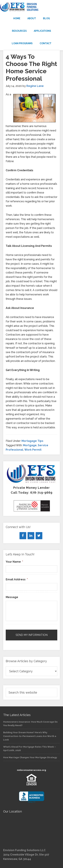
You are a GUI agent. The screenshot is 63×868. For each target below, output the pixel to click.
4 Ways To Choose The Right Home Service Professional (31, 67)
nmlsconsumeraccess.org (32, 770)
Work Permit (33, 450)
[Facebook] (23, 536)
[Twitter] (39, 536)
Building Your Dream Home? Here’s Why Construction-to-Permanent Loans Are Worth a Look (30, 736)
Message (12, 597)
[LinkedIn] (31, 536)
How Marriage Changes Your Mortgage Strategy (30, 757)
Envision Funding (32, 7)
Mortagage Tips (32, 441)
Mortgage (30, 445)
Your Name (14, 562)
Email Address (17, 579)
